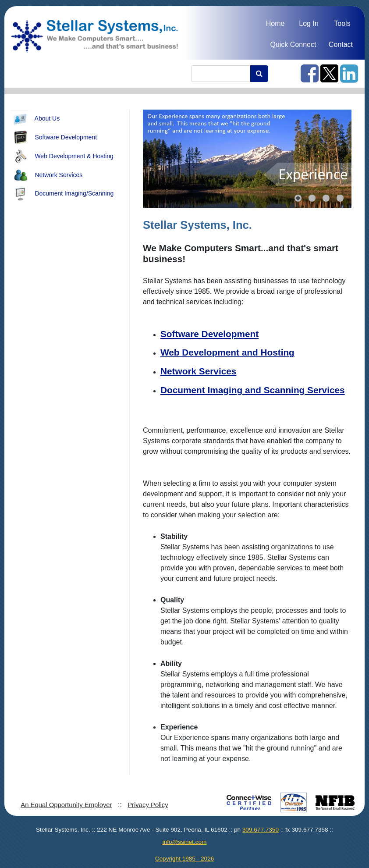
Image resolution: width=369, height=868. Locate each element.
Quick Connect (293, 44)
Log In (309, 23)
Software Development (54, 138)
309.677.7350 (261, 830)
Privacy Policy (148, 805)
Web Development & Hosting (62, 157)
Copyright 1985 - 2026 (185, 859)
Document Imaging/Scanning (62, 194)
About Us (35, 119)
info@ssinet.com (185, 842)
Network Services (47, 175)
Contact (341, 44)
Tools (342, 23)
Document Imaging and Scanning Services (253, 390)
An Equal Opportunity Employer (66, 805)
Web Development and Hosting (227, 352)
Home (275, 23)
